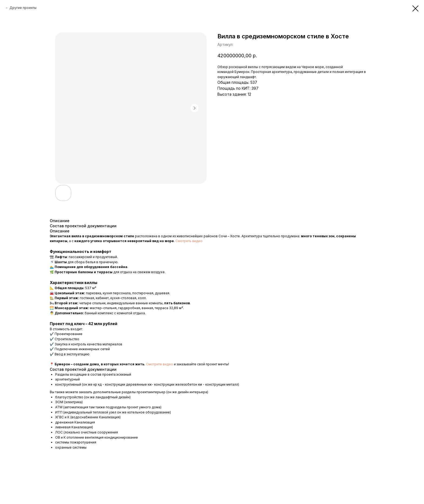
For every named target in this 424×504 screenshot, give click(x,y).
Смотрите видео (160, 364)
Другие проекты (23, 8)
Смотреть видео (189, 241)
